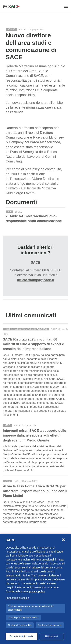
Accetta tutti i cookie (21, 636)
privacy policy (37, 591)
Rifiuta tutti (51, 636)
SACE (38, 76)
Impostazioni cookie (17, 598)
